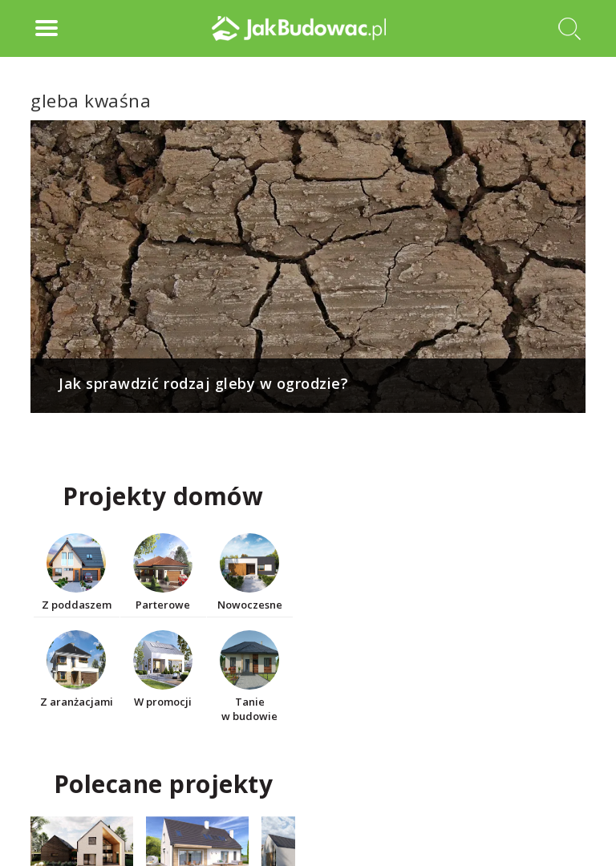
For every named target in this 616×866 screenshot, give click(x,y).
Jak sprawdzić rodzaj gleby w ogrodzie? (203, 383)
